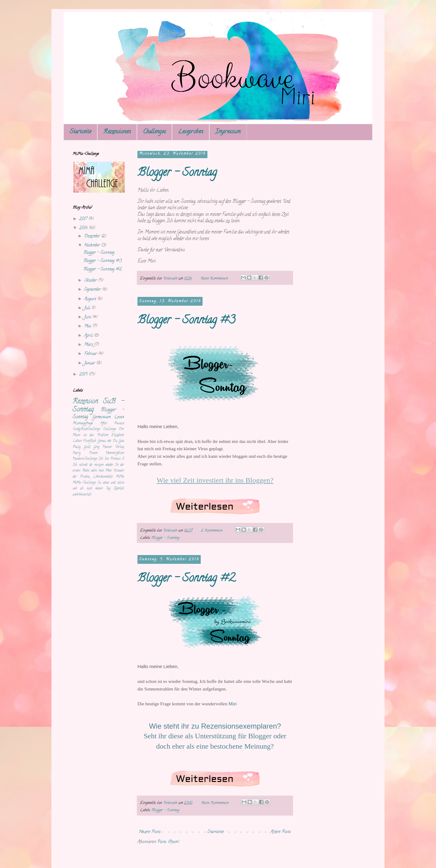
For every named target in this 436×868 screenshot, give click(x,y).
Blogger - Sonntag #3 (186, 321)
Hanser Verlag (113, 447)
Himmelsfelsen (115, 453)
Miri (232, 704)
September (93, 290)
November (93, 246)
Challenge (109, 429)
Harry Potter (85, 453)
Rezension (85, 402)
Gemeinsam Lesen (108, 417)
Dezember (93, 236)
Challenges (154, 132)
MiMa (120, 477)
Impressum (228, 132)
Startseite (80, 132)
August (91, 299)
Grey (97, 447)
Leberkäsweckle (103, 477)
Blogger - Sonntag (177, 173)
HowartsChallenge (85, 459)
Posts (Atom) (168, 842)
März (89, 345)
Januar (90, 363)
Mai (88, 326)
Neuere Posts (150, 832)
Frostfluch (90, 441)
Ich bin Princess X (111, 459)
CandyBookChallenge (86, 429)
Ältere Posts (281, 832)
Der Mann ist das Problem (98, 432)
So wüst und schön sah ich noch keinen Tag (98, 486)
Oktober (91, 281)
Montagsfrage (83, 423)
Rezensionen (117, 132)
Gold (87, 447)
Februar (91, 354)
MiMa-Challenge (84, 483)
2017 (84, 219)
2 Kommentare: (212, 531)
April (89, 336)
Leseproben (191, 132)
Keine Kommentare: (215, 279)
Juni (88, 317)
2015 (84, 375)
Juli (88, 308)
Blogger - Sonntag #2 (186, 579)
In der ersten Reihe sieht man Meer (98, 468)
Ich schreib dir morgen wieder (93, 465)
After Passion (112, 424)
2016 (84, 228)
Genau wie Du (107, 441)
